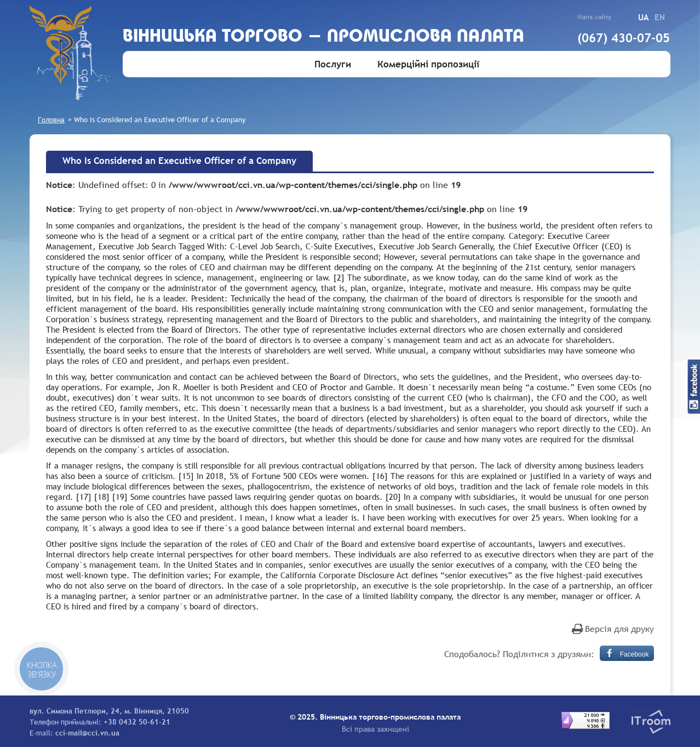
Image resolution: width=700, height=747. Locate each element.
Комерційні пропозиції (428, 64)
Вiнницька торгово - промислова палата (323, 37)
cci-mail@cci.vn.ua (87, 733)
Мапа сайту (594, 17)
